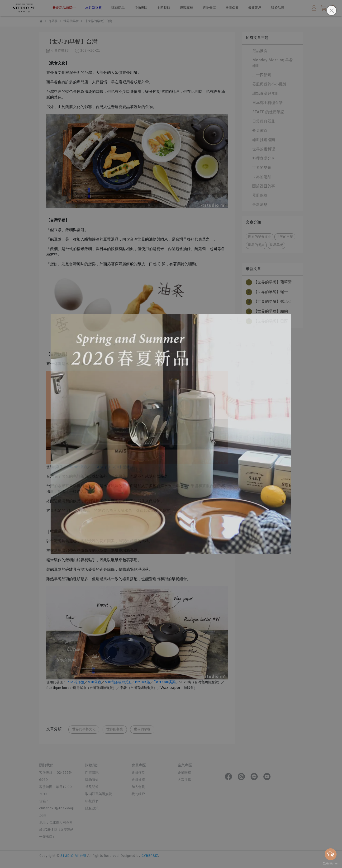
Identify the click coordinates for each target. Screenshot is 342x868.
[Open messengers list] (331, 854)
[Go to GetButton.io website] (331, 863)
